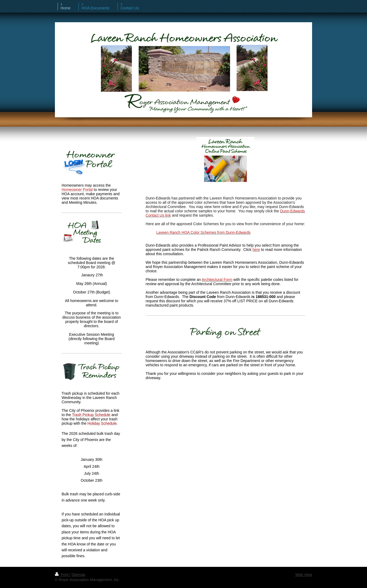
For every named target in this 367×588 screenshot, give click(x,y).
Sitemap (78, 575)
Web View (304, 575)
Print (62, 575)
